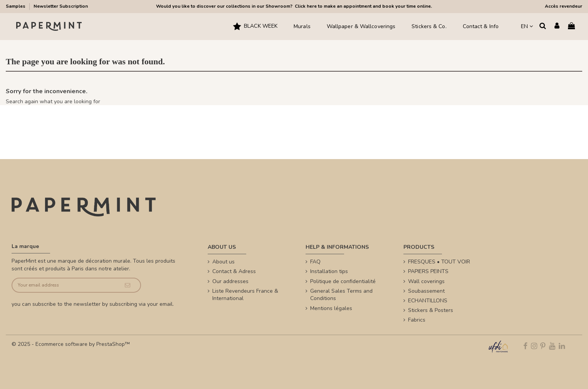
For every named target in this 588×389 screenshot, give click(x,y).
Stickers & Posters (431, 310)
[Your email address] (64, 285)
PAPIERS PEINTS (428, 271)
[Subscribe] (128, 285)
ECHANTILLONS (428, 301)
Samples (16, 6)
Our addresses (230, 281)
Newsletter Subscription (61, 6)
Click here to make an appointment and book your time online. (363, 6)
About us (223, 262)
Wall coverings (426, 281)
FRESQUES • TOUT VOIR (439, 262)
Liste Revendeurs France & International (245, 295)
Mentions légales (331, 308)
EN (527, 26)
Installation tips (329, 271)
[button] (255, 27)
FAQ (315, 262)
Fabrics (417, 320)
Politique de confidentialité (343, 281)
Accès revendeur (564, 6)
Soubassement (426, 291)
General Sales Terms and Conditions (341, 295)
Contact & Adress (234, 271)
